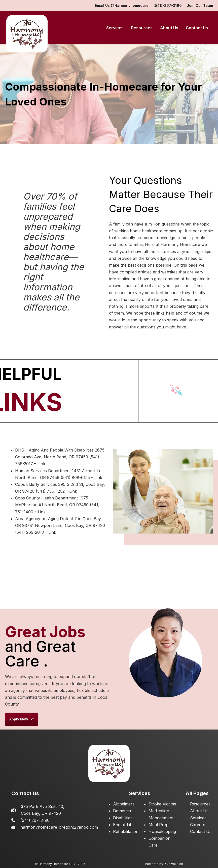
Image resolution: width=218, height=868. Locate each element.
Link (41, 464)
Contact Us (197, 28)
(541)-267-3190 (168, 5)
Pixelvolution (173, 864)
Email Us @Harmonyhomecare (122, 5)
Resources (142, 28)
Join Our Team (200, 5)
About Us (169, 28)
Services (115, 28)
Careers (198, 825)
